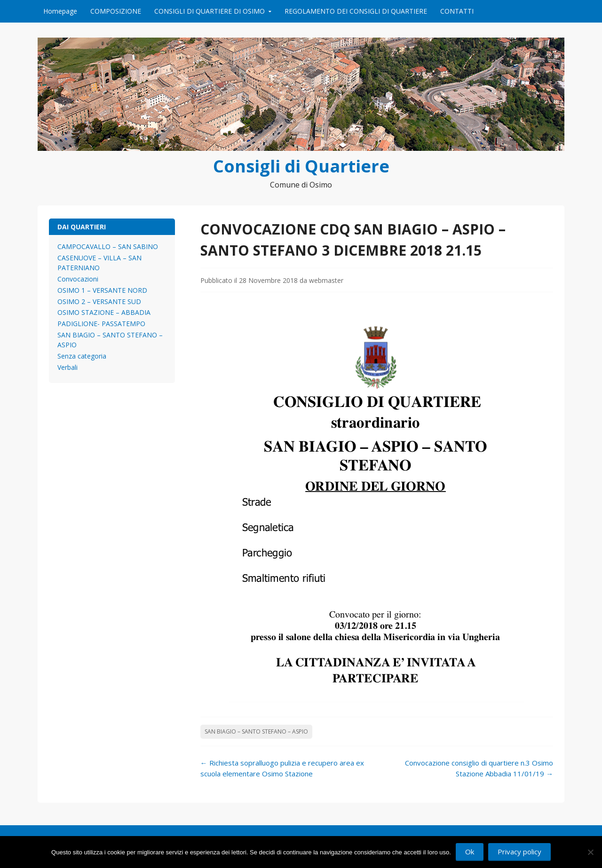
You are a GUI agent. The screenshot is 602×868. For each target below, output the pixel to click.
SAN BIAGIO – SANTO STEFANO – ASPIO (256, 731)
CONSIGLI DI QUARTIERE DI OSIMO (210, 11)
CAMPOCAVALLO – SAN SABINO (108, 246)
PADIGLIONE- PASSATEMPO (101, 324)
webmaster (326, 280)
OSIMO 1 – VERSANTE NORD (102, 290)
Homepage (60, 11)
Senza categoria (82, 356)
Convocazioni (78, 279)
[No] (590, 852)
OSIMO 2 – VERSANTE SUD (99, 301)
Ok (470, 852)
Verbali (67, 367)
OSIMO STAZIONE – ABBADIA (104, 312)
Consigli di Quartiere (301, 166)
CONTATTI (457, 11)
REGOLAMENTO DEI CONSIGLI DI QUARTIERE (356, 11)
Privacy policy (519, 852)
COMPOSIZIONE (116, 11)
